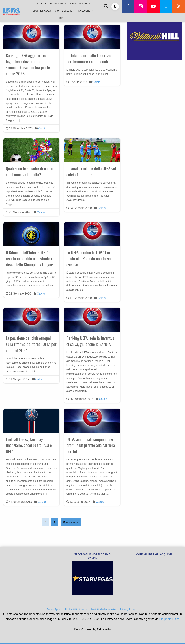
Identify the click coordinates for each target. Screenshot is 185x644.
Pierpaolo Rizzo (169, 619)
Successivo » (71, 522)
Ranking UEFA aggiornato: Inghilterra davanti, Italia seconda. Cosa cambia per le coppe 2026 (28, 64)
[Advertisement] (154, 89)
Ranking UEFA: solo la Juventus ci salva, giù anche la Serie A (90, 341)
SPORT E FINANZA (42, 11)
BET (63, 18)
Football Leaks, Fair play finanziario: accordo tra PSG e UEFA (29, 445)
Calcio (42, 128)
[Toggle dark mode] (115, 6)
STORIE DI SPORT (80, 4)
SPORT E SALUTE (65, 11)
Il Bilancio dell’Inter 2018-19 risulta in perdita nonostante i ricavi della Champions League (29, 258)
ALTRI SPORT (58, 4)
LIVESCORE (86, 11)
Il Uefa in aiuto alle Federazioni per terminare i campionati (91, 58)
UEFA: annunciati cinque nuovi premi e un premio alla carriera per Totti (91, 445)
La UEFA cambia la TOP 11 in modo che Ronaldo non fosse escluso (89, 258)
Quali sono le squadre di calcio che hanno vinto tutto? (30, 171)
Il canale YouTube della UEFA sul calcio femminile (91, 171)
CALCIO (41, 4)
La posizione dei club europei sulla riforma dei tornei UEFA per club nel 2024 (31, 344)
